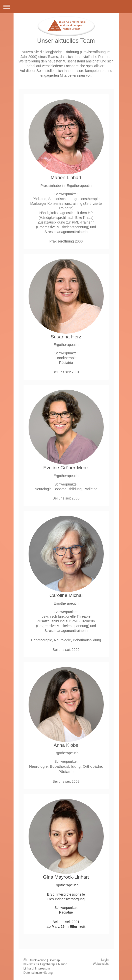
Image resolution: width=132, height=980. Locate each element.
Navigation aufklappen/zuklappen (66, 7)
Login (105, 960)
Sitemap (54, 960)
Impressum (42, 969)
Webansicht (101, 964)
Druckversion (35, 960)
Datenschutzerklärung (38, 973)
